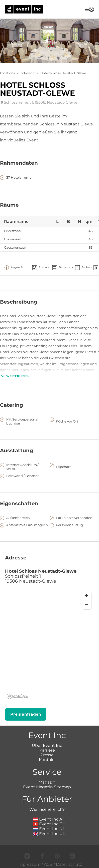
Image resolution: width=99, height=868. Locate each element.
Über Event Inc (47, 745)
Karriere (47, 750)
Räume (9, 205)
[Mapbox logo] (18, 696)
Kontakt (47, 760)
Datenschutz (69, 864)
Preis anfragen (26, 714)
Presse (47, 755)
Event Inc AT (49, 819)
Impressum (29, 864)
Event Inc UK (49, 834)
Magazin (47, 782)
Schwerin (28, 73)
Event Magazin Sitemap (47, 787)
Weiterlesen (15, 376)
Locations (7, 73)
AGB (48, 864)
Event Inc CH (50, 824)
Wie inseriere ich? (47, 809)
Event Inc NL (49, 829)
